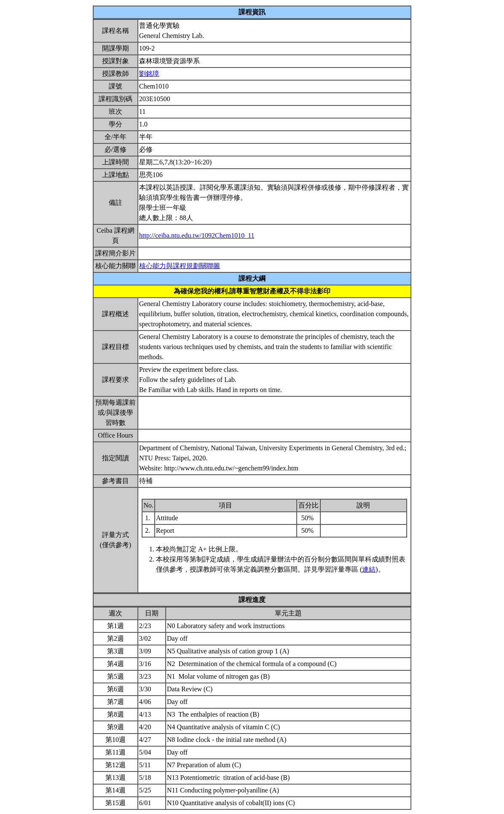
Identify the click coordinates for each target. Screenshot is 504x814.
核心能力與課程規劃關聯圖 (180, 266)
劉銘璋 (149, 74)
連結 (369, 569)
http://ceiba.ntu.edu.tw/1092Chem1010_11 (197, 235)
